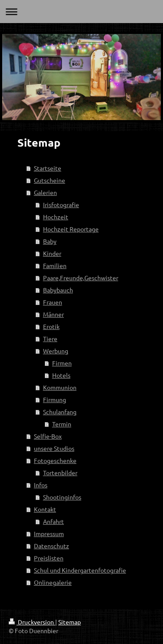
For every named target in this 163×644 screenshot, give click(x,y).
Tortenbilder (60, 473)
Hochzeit (56, 217)
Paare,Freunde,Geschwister (81, 278)
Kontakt (45, 509)
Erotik (51, 326)
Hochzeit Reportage (71, 229)
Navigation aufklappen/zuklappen (81, 12)
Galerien (45, 192)
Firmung (55, 399)
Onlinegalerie (53, 582)
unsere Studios (54, 448)
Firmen (62, 363)
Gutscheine (50, 180)
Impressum (49, 533)
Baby (50, 241)
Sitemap (70, 622)
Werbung (56, 351)
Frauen (53, 302)
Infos (41, 485)
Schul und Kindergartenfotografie (80, 570)
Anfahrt (53, 521)
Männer (53, 314)
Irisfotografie (61, 205)
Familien (55, 265)
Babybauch (58, 290)
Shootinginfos (62, 497)
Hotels (61, 375)
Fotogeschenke (55, 460)
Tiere (50, 339)
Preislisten (49, 558)
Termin (62, 424)
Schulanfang (60, 412)
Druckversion (32, 622)
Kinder (52, 253)
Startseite (48, 168)
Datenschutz (52, 546)
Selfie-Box (48, 436)
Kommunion (60, 387)
